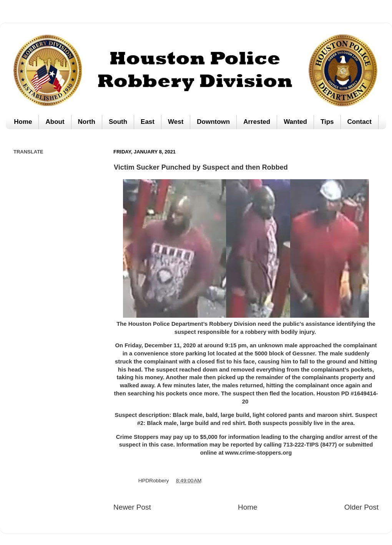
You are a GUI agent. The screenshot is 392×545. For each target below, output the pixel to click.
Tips (327, 122)
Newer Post (132, 507)
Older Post (361, 507)
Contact (360, 122)
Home (23, 122)
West (176, 122)
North (87, 122)
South (118, 122)
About (55, 122)
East (148, 122)
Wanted (295, 122)
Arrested (257, 122)
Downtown (213, 122)
